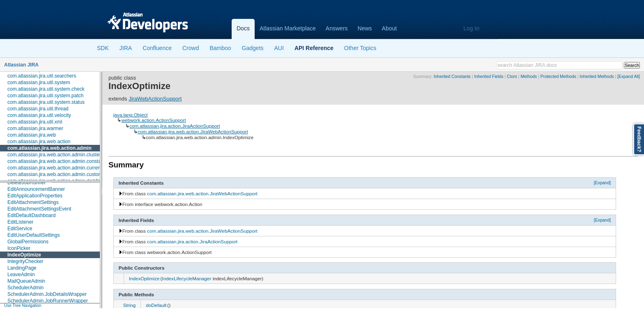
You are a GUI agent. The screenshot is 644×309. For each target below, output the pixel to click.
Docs (243, 28)
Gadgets (253, 48)
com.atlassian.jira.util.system (39, 82)
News (365, 28)
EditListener (20, 222)
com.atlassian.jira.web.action (39, 142)
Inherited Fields (489, 77)
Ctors (512, 77)
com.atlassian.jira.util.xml (35, 122)
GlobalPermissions (28, 242)
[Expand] (603, 183)
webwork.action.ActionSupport (153, 120)
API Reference (314, 48)
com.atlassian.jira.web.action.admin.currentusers (61, 168)
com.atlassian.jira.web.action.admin (49, 148)
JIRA (126, 48)
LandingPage (22, 268)
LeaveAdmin (21, 275)
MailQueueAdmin (26, 281)
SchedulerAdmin (25, 288)
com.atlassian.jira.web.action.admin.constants (57, 161)
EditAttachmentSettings (33, 202)
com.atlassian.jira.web (32, 135)
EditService (20, 229)
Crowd (191, 48)
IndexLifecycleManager (186, 278)
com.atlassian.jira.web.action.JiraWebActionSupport (193, 132)
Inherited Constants (452, 77)
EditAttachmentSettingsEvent (39, 209)
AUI (279, 48)
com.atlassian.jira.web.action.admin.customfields (61, 174)
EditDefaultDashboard (31, 215)
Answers (337, 28)
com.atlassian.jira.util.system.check (46, 89)
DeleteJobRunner (26, 183)
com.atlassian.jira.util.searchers (42, 76)
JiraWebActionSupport (155, 99)
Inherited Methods (597, 77)
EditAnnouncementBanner (36, 189)
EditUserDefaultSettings (33, 235)
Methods (529, 77)
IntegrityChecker (25, 261)
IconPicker (19, 248)
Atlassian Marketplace (288, 28)
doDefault (156, 305)
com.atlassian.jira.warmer (35, 128)
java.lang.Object (131, 115)
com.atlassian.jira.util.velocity (39, 115)
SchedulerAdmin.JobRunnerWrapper (48, 301)
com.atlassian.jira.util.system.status (46, 102)
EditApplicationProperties (35, 196)
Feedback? (639, 139)
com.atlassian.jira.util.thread (38, 109)
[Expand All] (629, 77)
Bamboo (220, 48)
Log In (471, 28)
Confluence (157, 48)
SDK (103, 48)
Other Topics (360, 48)
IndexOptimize (24, 255)
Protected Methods (558, 77)
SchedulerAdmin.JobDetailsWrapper (47, 294)
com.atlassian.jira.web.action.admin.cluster (54, 155)
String (130, 305)
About (390, 28)
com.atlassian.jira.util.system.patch (45, 96)
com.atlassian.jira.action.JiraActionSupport (175, 126)
